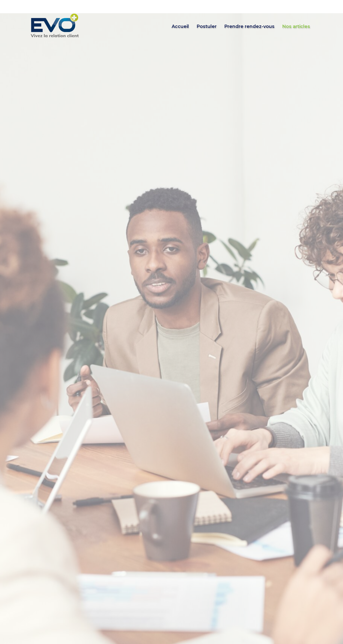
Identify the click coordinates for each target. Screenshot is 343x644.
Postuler (207, 26)
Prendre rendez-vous (249, 26)
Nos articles (296, 26)
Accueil (180, 26)
